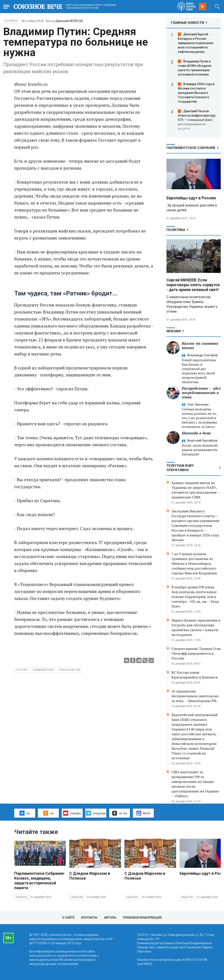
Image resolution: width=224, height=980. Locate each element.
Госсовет (22, 670)
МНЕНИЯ (174, 331)
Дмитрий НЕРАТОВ (69, 21)
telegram (96, 813)
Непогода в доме (196, 433)
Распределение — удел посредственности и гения (201, 393)
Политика (11, 21)
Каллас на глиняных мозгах (200, 345)
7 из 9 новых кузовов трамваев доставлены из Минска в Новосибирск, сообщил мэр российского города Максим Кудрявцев (194, 563)
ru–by (120, 813)
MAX (143, 813)
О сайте (68, 918)
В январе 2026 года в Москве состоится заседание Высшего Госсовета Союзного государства (196, 93)
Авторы (110, 918)
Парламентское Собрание (191, 148)
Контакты (89, 918)
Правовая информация (142, 918)
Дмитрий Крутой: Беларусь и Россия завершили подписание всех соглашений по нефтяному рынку (196, 43)
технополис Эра (70, 670)
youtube (72, 813)
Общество (77, 897)
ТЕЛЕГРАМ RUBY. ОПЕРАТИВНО (180, 468)
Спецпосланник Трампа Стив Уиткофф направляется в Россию (196, 653)
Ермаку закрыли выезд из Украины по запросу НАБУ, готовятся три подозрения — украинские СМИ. (196, 490)
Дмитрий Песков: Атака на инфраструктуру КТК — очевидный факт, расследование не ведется (197, 120)
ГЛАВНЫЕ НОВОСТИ (187, 23)
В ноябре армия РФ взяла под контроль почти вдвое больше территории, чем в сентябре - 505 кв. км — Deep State (195, 597)
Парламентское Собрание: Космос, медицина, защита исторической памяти (39, 881)
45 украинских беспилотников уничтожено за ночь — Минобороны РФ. (195, 696)
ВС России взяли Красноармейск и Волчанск (195, 675)
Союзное (21, 897)
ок (48, 813)
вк (25, 813)
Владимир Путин (44, 670)
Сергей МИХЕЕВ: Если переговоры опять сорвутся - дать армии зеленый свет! (193, 285)
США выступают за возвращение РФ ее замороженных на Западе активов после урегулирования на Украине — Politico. (195, 784)
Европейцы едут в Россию (191, 198)
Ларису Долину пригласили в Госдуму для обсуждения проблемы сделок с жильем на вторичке (196, 627)
